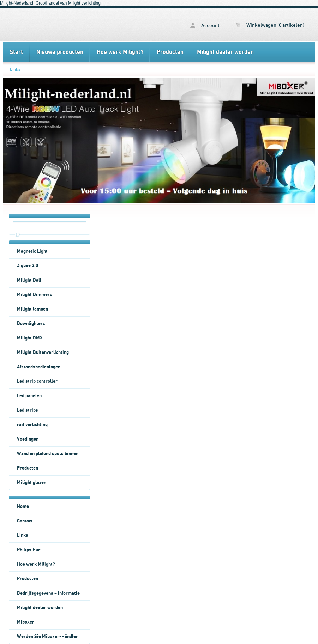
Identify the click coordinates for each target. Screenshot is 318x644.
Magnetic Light (32, 251)
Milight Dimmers (35, 295)
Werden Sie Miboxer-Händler (47, 637)
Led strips (28, 410)
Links (15, 69)
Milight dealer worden (225, 52)
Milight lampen (32, 309)
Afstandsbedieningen (39, 367)
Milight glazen (32, 483)
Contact (25, 521)
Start (16, 52)
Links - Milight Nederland (59, 24)
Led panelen (29, 396)
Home (23, 507)
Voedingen (28, 439)
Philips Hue (29, 550)
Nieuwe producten (60, 52)
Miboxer (26, 622)
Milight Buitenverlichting (43, 352)
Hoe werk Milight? (120, 52)
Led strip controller (37, 381)
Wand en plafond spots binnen (48, 454)
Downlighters (31, 324)
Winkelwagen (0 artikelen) (270, 25)
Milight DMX (30, 338)
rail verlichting (32, 425)
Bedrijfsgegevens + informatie (48, 593)
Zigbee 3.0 (28, 266)
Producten (170, 52)
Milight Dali (29, 280)
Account (205, 26)
